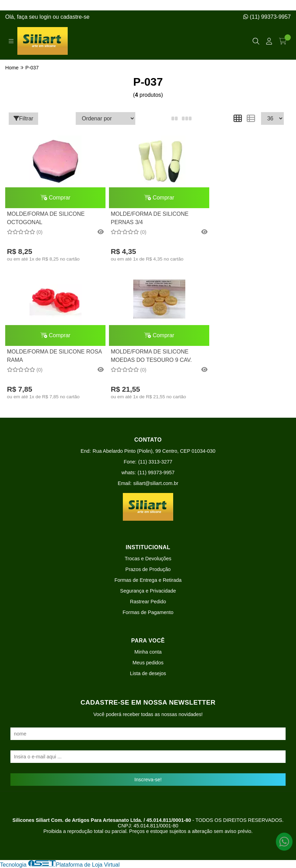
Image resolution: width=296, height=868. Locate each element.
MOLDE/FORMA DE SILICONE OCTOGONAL (46, 218)
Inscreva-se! (148, 780)
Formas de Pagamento (148, 612)
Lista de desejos (148, 673)
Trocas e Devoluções (148, 559)
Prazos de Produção (148, 569)
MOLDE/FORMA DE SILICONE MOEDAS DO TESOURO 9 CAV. (48, 356)
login (46, 17)
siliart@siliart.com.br (156, 483)
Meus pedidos (148, 663)
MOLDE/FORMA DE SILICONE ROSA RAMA (236, 218)
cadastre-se (75, 17)
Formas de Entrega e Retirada (148, 580)
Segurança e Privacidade (148, 591)
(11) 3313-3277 (155, 462)
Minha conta (148, 652)
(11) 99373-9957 (267, 17)
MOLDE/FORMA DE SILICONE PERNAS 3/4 (141, 218)
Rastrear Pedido (148, 602)
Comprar (51, 198)
